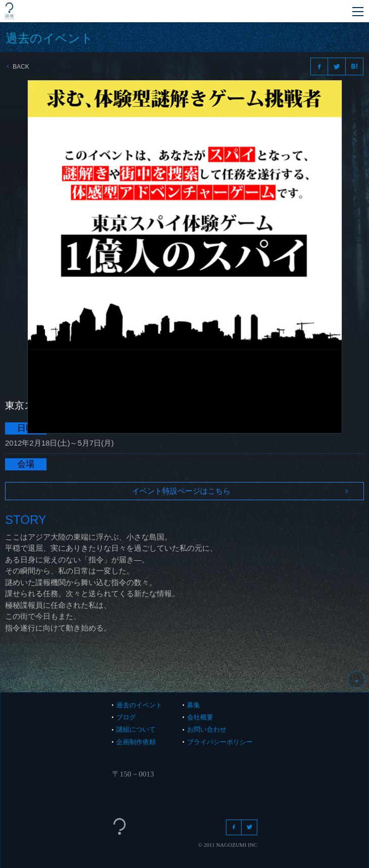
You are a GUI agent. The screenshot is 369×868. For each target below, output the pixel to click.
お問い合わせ (207, 729)
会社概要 (200, 717)
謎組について (136, 729)
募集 (194, 705)
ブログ (126, 717)
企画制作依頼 (136, 742)
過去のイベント (139, 705)
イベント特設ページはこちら (240, 491)
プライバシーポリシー (220, 742)
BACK (18, 67)
